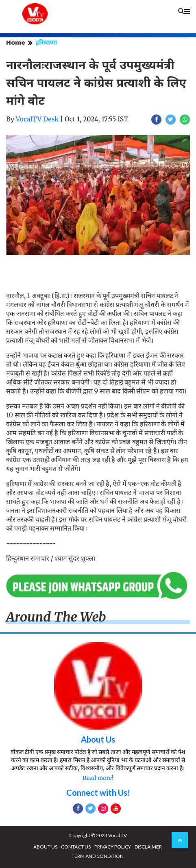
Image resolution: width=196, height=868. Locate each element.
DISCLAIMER (148, 847)
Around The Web (56, 617)
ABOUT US (45, 847)
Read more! (98, 778)
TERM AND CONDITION (98, 856)
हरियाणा (46, 42)
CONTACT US (76, 847)
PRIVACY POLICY (113, 847)
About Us (98, 739)
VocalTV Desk (37, 119)
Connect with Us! (98, 792)
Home (16, 42)
